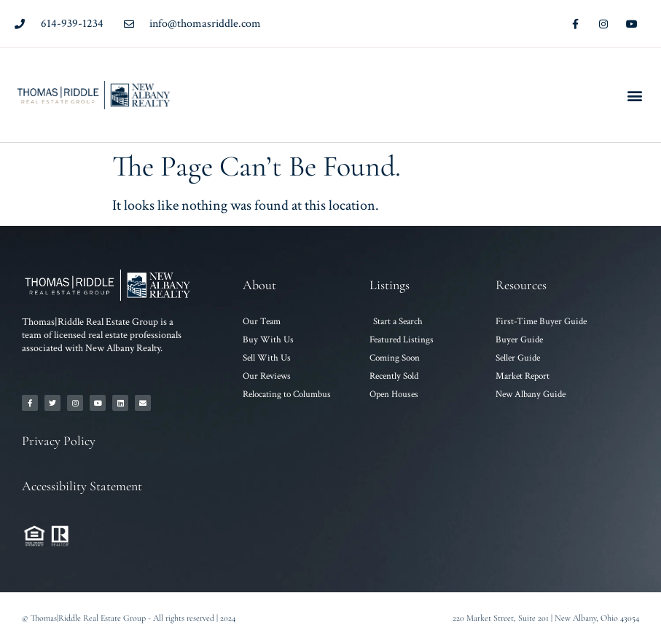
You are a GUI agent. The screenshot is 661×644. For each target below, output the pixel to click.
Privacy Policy (59, 441)
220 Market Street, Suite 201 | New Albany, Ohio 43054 (546, 618)
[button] (634, 95)
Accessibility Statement (82, 486)
